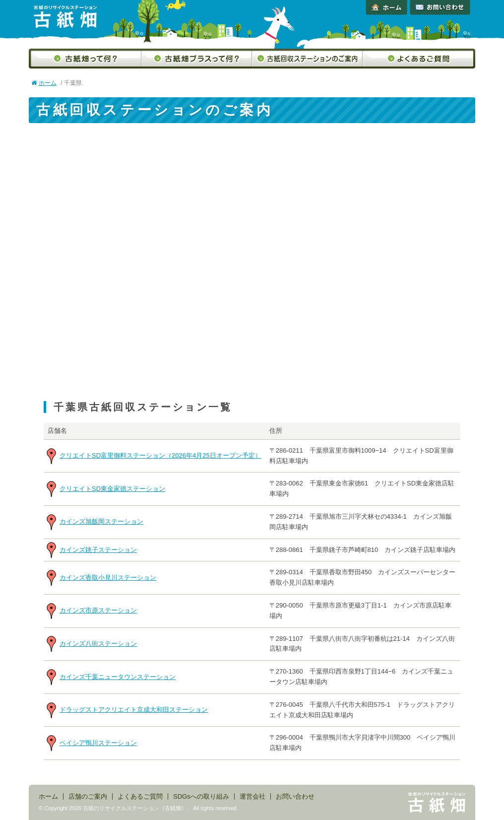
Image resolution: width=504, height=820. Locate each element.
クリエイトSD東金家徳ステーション (112, 489)
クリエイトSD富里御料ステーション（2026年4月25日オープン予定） (160, 455)
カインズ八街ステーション (98, 644)
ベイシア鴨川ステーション (98, 743)
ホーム (386, 7)
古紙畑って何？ (85, 59)
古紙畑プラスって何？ (197, 59)
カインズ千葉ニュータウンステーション (118, 677)
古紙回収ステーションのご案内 (307, 59)
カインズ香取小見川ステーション (108, 578)
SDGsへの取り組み (201, 796)
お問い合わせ (440, 7)
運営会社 (252, 796)
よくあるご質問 (419, 59)
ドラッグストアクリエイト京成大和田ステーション (134, 710)
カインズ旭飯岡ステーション (101, 521)
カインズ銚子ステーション (98, 550)
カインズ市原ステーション (98, 610)
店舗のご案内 (88, 796)
